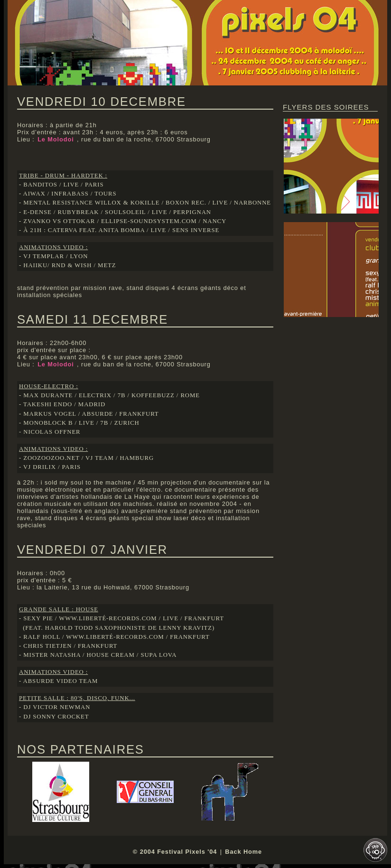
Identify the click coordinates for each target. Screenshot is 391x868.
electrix (95, 395)
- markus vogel (48, 414)
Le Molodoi (57, 139)
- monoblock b (46, 423)
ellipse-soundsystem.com (149, 221)
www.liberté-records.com (108, 618)
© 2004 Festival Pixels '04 (175, 852)
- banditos (38, 185)
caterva (63, 230)
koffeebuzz (153, 395)
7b (122, 395)
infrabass (70, 194)
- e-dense (35, 212)
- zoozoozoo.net (49, 458)
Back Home (243, 852)
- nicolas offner (50, 432)
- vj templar (42, 256)
